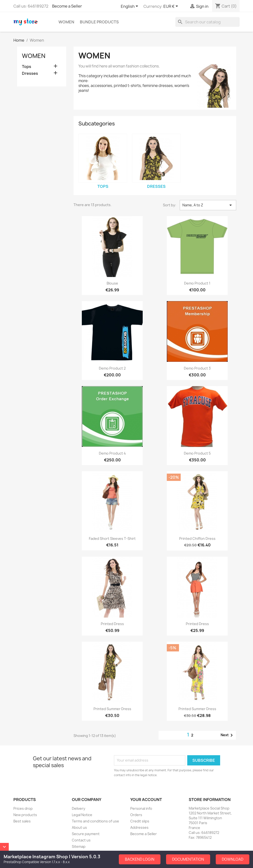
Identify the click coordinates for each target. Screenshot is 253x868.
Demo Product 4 (112, 453)
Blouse (112, 283)
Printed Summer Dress (112, 709)
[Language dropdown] (130, 7)
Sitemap (79, 846)
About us (79, 827)
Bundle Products (99, 22)
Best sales (22, 821)
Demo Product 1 (197, 283)
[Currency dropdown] (172, 7)
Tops (27, 67)
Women (66, 22)
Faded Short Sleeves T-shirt (112, 539)
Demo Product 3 (197, 368)
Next (228, 735)
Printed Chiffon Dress (197, 539)
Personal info (141, 808)
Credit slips (140, 821)
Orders (136, 815)
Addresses (139, 827)
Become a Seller (67, 6)
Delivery (79, 808)
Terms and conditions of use (95, 821)
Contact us (81, 840)
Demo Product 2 (112, 368)
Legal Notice (82, 815)
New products (25, 815)
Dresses (30, 73)
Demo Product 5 (197, 453)
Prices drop (23, 808)
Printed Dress (112, 624)
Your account (146, 800)
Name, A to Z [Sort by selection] (208, 205)
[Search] (207, 22)
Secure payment (86, 834)
